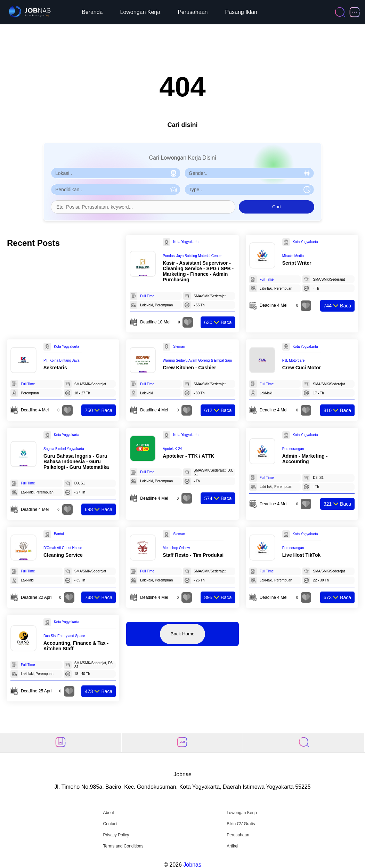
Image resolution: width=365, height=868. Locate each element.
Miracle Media (293, 256)
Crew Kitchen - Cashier (189, 368)
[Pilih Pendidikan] (116, 190)
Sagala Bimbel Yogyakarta (64, 449)
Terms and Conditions (123, 846)
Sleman (179, 347)
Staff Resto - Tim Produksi (193, 555)
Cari (276, 207)
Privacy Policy (116, 835)
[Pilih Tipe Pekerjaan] (249, 190)
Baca (218, 322)
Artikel (232, 846)
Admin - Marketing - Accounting (305, 459)
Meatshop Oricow (176, 548)
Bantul (59, 534)
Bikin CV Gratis (241, 824)
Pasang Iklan (241, 12)
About (108, 813)
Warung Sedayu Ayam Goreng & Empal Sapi (197, 360)
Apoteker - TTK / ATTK (188, 456)
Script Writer (297, 263)
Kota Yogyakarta (186, 242)
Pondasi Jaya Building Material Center (192, 256)
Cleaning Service (63, 555)
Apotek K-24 (172, 449)
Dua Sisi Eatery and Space (64, 636)
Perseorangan (293, 449)
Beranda (92, 12)
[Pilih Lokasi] (116, 173)
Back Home (183, 634)
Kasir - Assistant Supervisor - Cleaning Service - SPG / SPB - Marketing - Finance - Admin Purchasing (198, 271)
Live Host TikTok (302, 555)
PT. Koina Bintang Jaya (61, 360)
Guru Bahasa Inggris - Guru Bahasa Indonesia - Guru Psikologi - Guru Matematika (76, 461)
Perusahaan (193, 12)
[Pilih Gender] (249, 173)
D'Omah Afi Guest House (63, 548)
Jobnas (192, 865)
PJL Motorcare (294, 360)
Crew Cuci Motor (302, 368)
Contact (110, 824)
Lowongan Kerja (140, 12)
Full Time (147, 296)
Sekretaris (55, 368)
